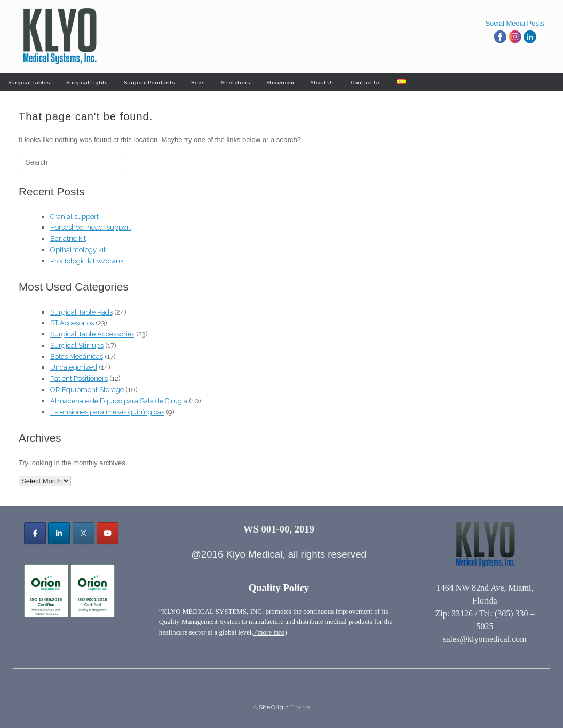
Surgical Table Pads (81, 312)
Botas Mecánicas (77, 357)
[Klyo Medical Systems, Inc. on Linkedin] (59, 533)
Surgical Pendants (149, 83)
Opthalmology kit (78, 250)
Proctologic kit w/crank (87, 261)
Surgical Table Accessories (92, 334)
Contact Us (366, 83)
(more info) (270, 632)
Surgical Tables (29, 83)
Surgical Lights (87, 83)
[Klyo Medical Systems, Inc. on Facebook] (35, 533)
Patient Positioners (79, 378)
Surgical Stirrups (77, 345)
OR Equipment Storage (87, 390)
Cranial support (74, 217)
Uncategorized (74, 367)
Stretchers (236, 83)
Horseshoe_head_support (91, 227)
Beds (198, 83)
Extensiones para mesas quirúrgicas (107, 412)
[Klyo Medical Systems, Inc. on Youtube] (108, 533)
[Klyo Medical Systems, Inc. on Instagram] (84, 533)
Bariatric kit (68, 238)
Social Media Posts (515, 23)
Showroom (280, 83)
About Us (322, 83)
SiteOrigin (274, 707)
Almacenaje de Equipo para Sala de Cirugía (119, 401)
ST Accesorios (72, 323)
